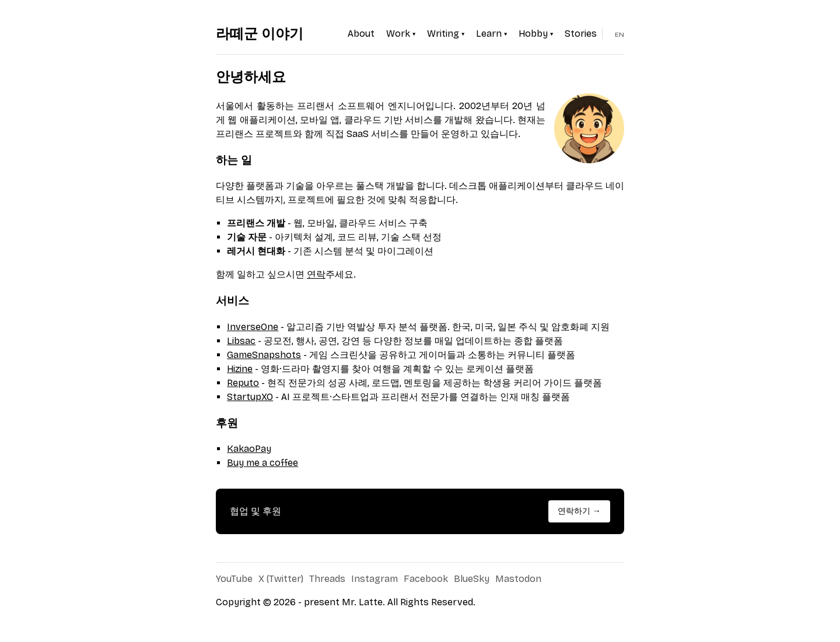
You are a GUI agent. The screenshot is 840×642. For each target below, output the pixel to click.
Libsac (241, 341)
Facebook (426, 579)
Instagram (374, 579)
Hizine (240, 369)
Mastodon (518, 579)
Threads (327, 579)
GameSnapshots (264, 355)
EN (619, 34)
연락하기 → (579, 511)
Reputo (243, 383)
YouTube (234, 579)
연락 (316, 274)
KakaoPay (249, 449)
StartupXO (250, 397)
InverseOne (253, 327)
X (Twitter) (281, 579)
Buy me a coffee (262, 463)
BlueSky (472, 579)
